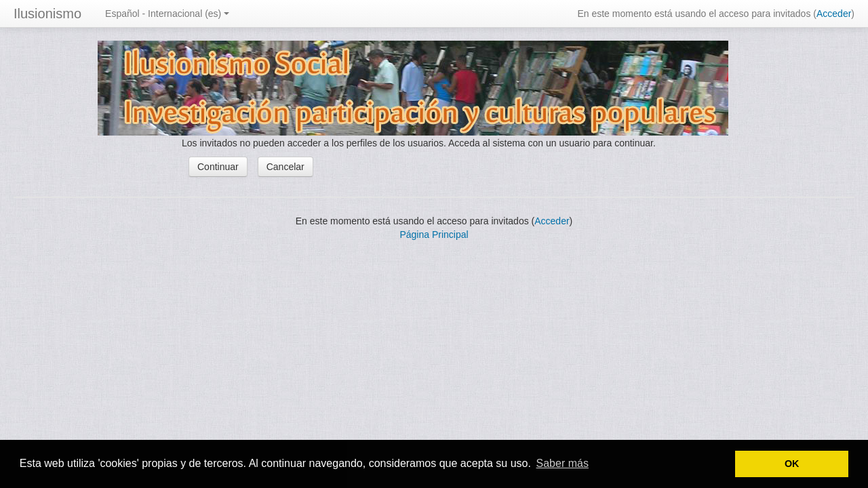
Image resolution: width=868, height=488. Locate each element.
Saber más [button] (563, 463)
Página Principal (434, 235)
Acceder (834, 14)
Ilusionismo (47, 14)
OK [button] (792, 464)
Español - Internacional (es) (167, 14)
